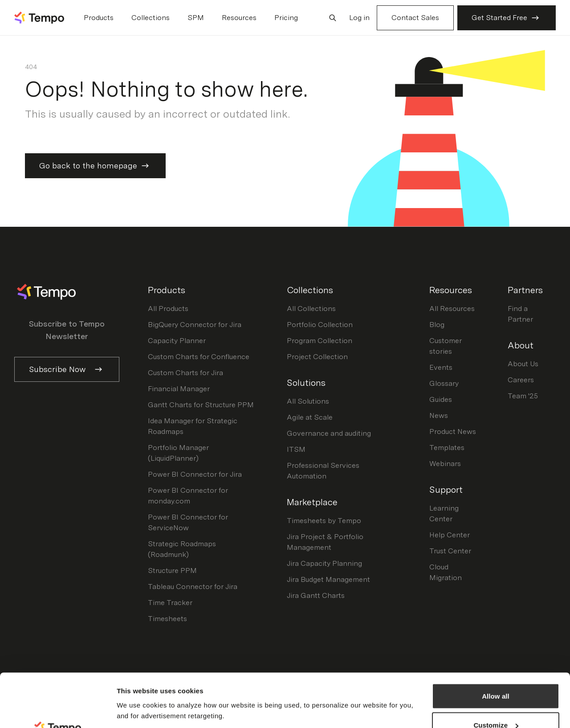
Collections (151, 18)
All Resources (452, 309)
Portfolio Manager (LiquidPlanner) (178, 453)
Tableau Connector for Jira (193, 587)
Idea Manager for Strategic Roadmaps (193, 426)
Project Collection (317, 357)
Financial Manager (179, 389)
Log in (359, 18)
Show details (137, 690)
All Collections (311, 309)
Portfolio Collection (320, 325)
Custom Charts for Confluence (199, 357)
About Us (523, 364)
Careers (521, 380)
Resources (239, 18)
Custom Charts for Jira (185, 373)
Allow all (496, 646)
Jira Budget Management (328, 579)
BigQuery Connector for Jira (195, 325)
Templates (447, 448)
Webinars (445, 464)
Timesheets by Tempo (324, 521)
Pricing (286, 18)
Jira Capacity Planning (324, 563)
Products (99, 18)
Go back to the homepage (95, 166)
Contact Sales (415, 18)
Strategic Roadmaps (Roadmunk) (182, 549)
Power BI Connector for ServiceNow (188, 522)
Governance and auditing (329, 433)
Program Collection (320, 341)
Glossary (444, 383)
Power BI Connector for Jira (195, 474)
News (439, 415)
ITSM (296, 449)
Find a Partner (520, 314)
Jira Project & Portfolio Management (325, 542)
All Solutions (308, 401)
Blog (437, 325)
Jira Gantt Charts (316, 595)
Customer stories (446, 346)
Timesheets (167, 619)
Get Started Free (507, 18)
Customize (496, 675)
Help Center (450, 535)
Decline (496, 704)
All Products (168, 309)
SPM (196, 18)
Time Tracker (170, 603)
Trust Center (450, 551)
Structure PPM (172, 571)
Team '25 (523, 396)
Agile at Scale (310, 417)
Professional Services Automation (323, 471)
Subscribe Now (67, 369)
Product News (453, 431)
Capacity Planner (177, 341)
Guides (441, 399)
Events (441, 367)
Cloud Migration (446, 572)
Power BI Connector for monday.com (188, 496)
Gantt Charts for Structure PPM (201, 405)
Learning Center (444, 513)
